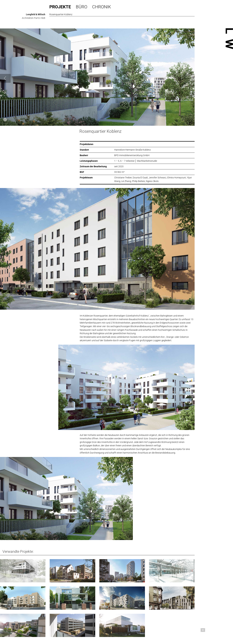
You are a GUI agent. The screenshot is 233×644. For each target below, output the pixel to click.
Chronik (102, 7)
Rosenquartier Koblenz (100, 131)
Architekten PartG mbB (34, 18)
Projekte (60, 7)
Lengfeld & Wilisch (36, 14)
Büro (82, 7)
